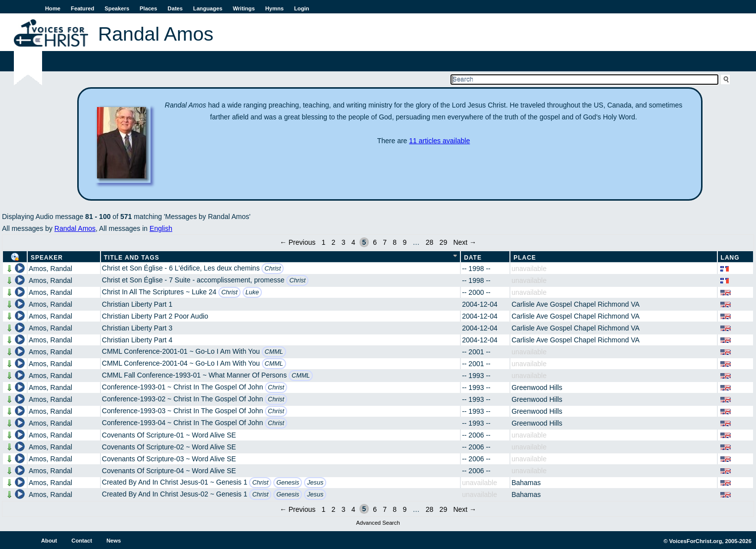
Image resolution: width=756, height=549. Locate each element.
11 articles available (439, 141)
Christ (273, 269)
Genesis (288, 483)
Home (53, 8)
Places (148, 8)
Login (302, 8)
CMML (274, 352)
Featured (82, 8)
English (161, 228)
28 (430, 242)
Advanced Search (378, 523)
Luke (252, 292)
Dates (175, 8)
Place (525, 258)
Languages (208, 8)
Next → (465, 242)
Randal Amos (75, 228)
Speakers (117, 8)
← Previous (298, 242)
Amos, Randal (50, 269)
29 (444, 242)
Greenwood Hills (537, 387)
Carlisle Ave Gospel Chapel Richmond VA (576, 304)
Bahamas (526, 483)
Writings (244, 8)
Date (473, 258)
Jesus (315, 483)
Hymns (275, 8)
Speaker (47, 258)
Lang (730, 258)
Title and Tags (132, 258)
